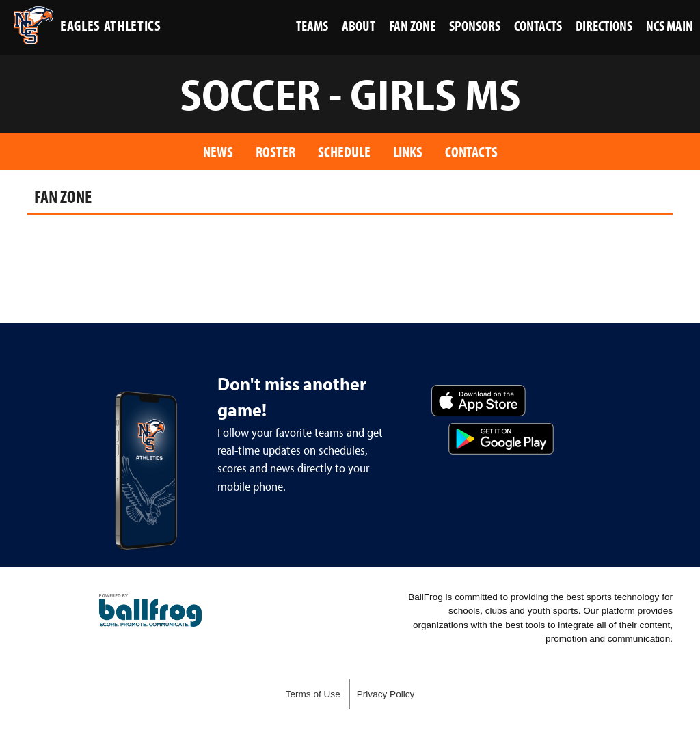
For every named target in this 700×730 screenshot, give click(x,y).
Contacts (471, 151)
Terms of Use (313, 694)
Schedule (344, 151)
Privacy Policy (386, 694)
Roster (275, 151)
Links (408, 151)
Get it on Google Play (501, 439)
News (218, 151)
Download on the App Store (479, 401)
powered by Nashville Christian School (150, 610)
